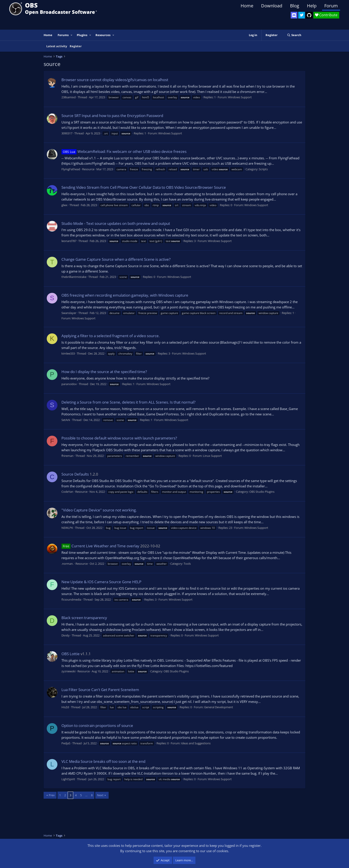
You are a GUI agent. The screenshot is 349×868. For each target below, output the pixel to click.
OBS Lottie (71, 654)
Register (76, 46)
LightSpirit (68, 779)
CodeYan (67, 492)
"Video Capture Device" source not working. (99, 510)
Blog (295, 6)
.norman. (67, 564)
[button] (72, 35)
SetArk (66, 420)
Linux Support (212, 456)
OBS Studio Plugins (262, 492)
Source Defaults (75, 474)
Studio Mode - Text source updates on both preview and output (116, 223)
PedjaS (66, 743)
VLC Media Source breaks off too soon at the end (103, 761)
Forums (63, 35)
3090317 (67, 133)
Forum (331, 6)
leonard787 (69, 241)
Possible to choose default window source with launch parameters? (119, 438)
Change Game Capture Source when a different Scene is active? (116, 259)
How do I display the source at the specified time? (104, 372)
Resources (103, 35)
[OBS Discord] (294, 15)
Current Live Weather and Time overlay (100, 546)
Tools (187, 564)
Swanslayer (69, 313)
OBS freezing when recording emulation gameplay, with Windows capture (125, 295)
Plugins (82, 35)
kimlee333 (68, 353)
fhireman (67, 456)
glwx (64, 205)
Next (100, 795)
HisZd (65, 707)
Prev (52, 795)
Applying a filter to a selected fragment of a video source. (111, 336)
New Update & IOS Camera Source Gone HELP (101, 582)
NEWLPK (67, 528)
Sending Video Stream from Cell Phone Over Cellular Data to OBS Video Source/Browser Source (144, 187)
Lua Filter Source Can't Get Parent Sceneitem (100, 690)
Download (272, 6)
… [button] (86, 795)
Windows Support (240, 97)
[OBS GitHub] (309, 15)
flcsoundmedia (71, 599)
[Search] (294, 35)
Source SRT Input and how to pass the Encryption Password (112, 116)
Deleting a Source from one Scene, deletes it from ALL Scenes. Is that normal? (128, 402)
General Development (219, 707)
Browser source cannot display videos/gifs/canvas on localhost (115, 80)
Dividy (66, 635)
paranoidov (69, 384)
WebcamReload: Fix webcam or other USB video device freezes (124, 151)
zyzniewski (68, 671)
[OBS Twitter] (302, 15)
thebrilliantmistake (74, 277)
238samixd (69, 97)
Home (247, 6)
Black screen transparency (84, 618)
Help (312, 6)
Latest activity (57, 46)
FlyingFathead (71, 169)
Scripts (263, 169)
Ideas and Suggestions (196, 743)
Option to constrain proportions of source (97, 725)
